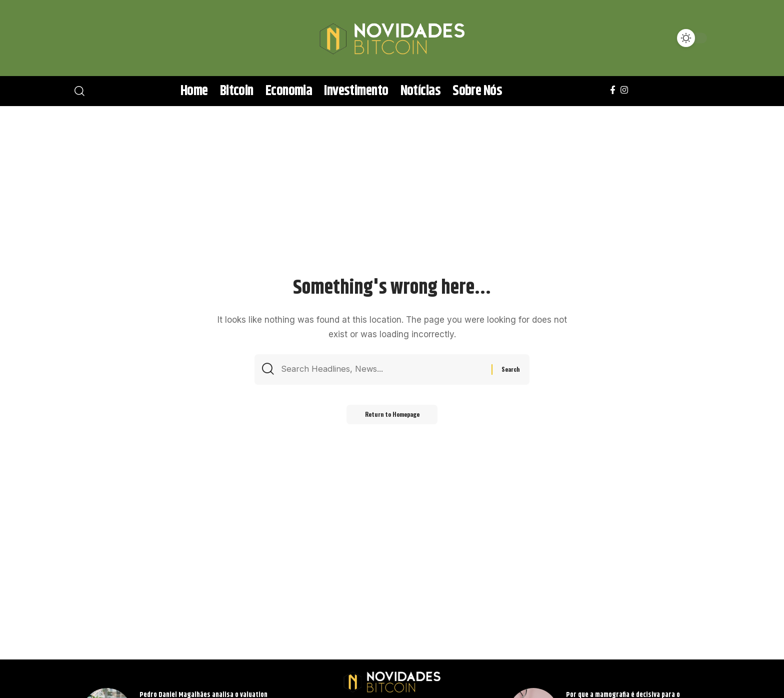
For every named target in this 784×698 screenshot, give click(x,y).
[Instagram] (624, 90)
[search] (94, 38)
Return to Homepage (392, 416)
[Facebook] (613, 90)
